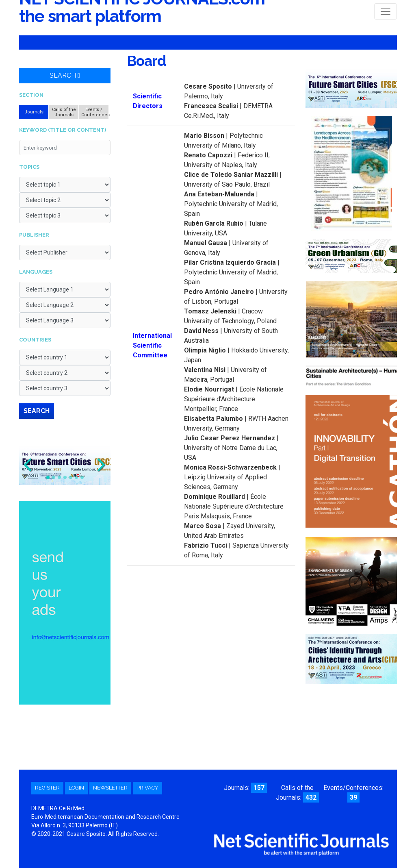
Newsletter (110, 788)
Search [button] (65, 75)
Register (47, 788)
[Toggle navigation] (386, 11)
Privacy (147, 788)
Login (76, 788)
